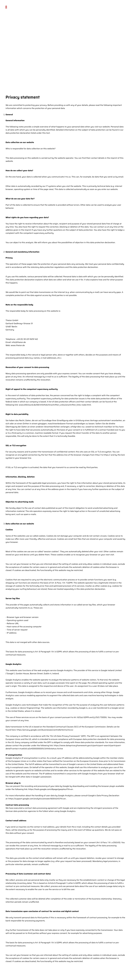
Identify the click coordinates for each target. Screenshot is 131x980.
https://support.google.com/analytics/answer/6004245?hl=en (37, 799)
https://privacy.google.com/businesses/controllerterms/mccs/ (45, 730)
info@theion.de (19, 342)
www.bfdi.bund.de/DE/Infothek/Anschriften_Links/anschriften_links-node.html (55, 405)
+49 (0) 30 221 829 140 (27, 339)
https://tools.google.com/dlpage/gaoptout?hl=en (51, 789)
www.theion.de (18, 345)
